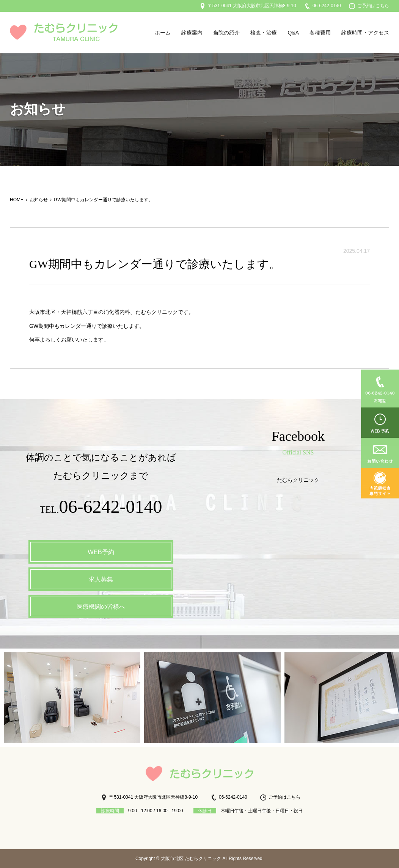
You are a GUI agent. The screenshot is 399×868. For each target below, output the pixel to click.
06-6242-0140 (323, 6)
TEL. (101, 509)
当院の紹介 (226, 33)
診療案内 (192, 33)
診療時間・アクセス (365, 33)
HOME (17, 200)
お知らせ (39, 200)
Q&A (293, 33)
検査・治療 (264, 33)
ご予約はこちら (369, 6)
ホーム (163, 33)
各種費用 (320, 33)
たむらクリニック (298, 480)
